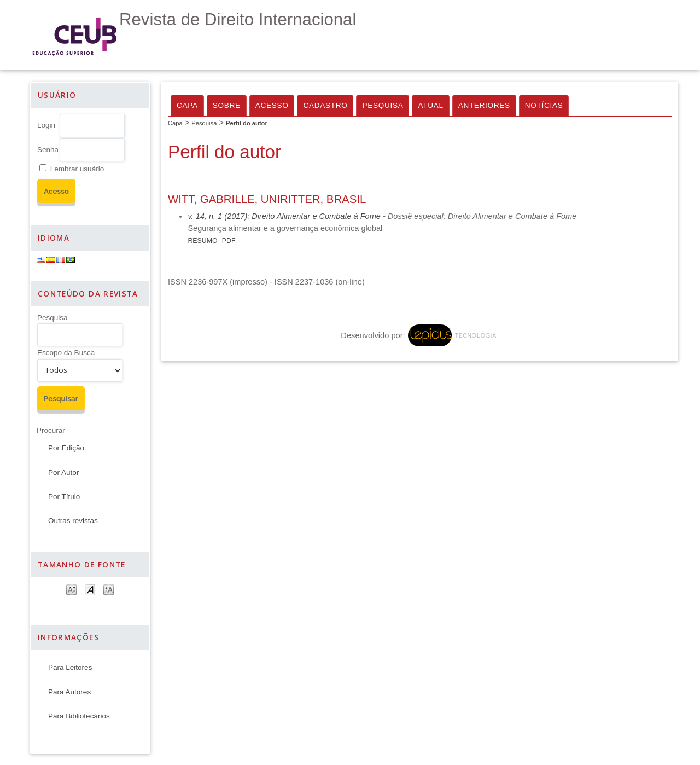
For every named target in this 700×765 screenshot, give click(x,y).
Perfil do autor (247, 123)
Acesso (272, 105)
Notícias (544, 105)
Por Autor (63, 473)
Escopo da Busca (66, 353)
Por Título (64, 497)
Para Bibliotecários (79, 716)
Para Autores (69, 692)
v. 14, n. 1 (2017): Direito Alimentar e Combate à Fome (284, 216)
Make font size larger (109, 589)
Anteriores (484, 105)
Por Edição (66, 448)
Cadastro (325, 105)
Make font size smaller (72, 589)
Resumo (202, 241)
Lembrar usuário (77, 169)
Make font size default (90, 589)
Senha (48, 150)
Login (46, 125)
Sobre (227, 105)
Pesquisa (52, 318)
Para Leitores (70, 667)
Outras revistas (73, 521)
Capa (187, 105)
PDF (229, 241)
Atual (430, 105)
